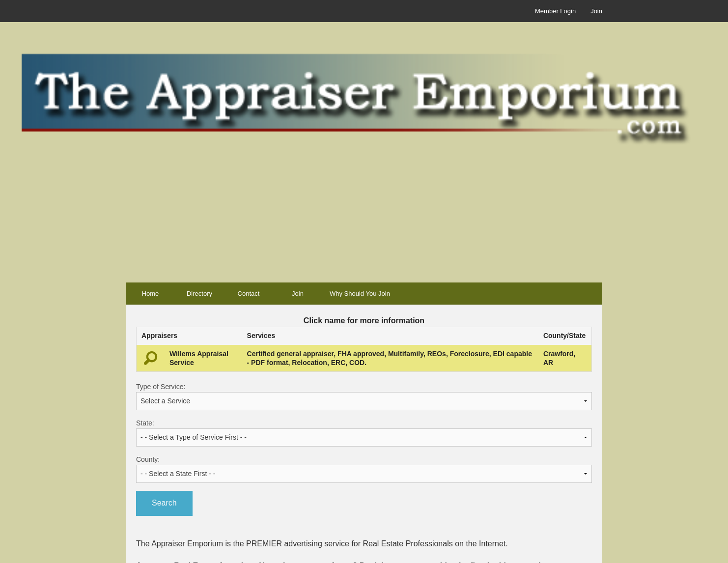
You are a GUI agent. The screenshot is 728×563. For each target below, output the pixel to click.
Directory (199, 294)
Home (151, 294)
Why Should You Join (360, 294)
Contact (249, 294)
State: (364, 433)
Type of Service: (364, 396)
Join (596, 11)
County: (364, 469)
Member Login (555, 11)
